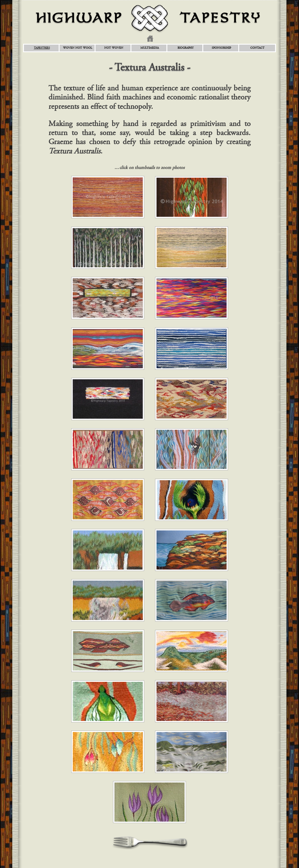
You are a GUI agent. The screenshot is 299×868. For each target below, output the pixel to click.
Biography (186, 48)
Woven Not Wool (78, 48)
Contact (257, 48)
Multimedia (150, 48)
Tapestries (42, 48)
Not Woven (114, 48)
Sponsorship (221, 48)
